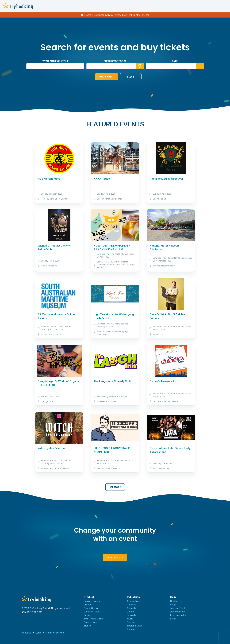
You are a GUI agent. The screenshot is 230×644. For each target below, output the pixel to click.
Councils (131, 608)
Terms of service (55, 633)
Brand (173, 619)
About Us (26, 633)
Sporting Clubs (135, 626)
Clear (127, 77)
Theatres (132, 629)
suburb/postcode (115, 61)
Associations (134, 601)
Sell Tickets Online (94, 619)
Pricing (87, 615)
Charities (132, 605)
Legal (38, 633)
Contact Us (176, 601)
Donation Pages (92, 612)
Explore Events (92, 601)
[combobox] (115, 66)
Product (88, 605)
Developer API (178, 612)
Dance (130, 612)
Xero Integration (179, 615)
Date (175, 61)
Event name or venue (55, 61)
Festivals (131, 615)
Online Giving (91, 608)
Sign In (87, 626)
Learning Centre (179, 608)
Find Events (103, 77)
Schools (131, 622)
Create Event (115, 557)
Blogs (173, 605)
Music (130, 619)
